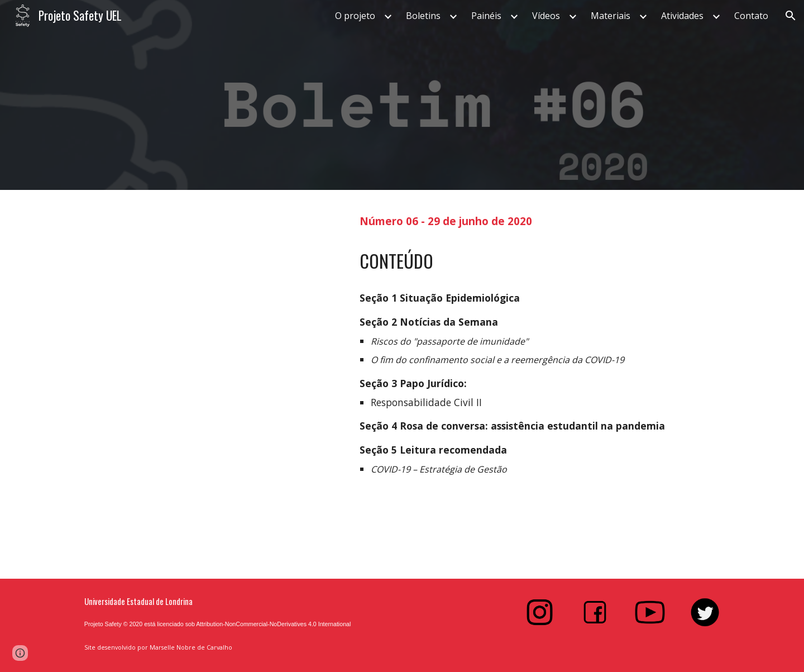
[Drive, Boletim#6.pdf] (209, 384)
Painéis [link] (486, 16)
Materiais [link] (611, 16)
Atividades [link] (682, 16)
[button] (791, 16)
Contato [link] (751, 16)
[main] (540, 220)
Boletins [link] (423, 16)
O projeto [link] (355, 16)
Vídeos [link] (546, 16)
